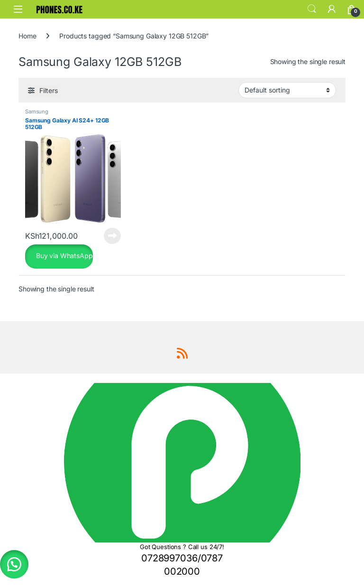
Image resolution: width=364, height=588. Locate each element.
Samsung (37, 112)
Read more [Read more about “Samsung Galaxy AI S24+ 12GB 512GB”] (112, 236)
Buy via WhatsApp (64, 256)
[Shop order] (287, 90)
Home (27, 36)
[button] (14, 564)
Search (312, 9)
